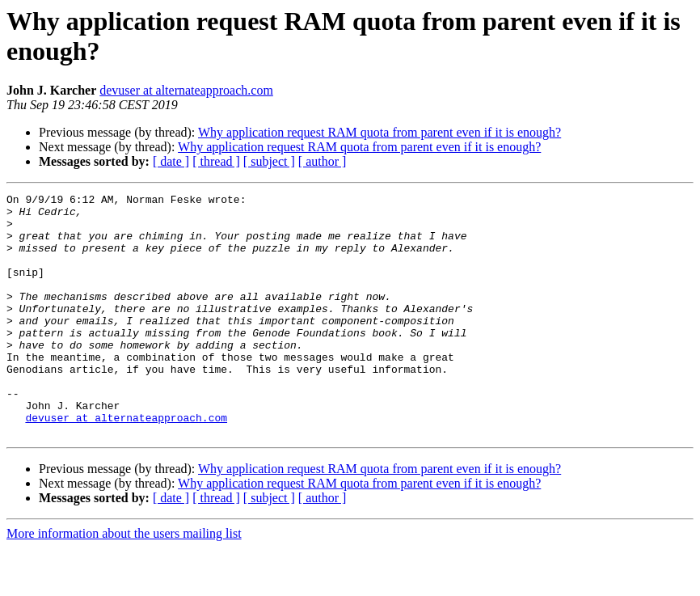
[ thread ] (216, 161)
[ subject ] (269, 161)
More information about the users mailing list (124, 582)
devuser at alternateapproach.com (186, 90)
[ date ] (171, 161)
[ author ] (323, 161)
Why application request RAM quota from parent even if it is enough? (380, 132)
